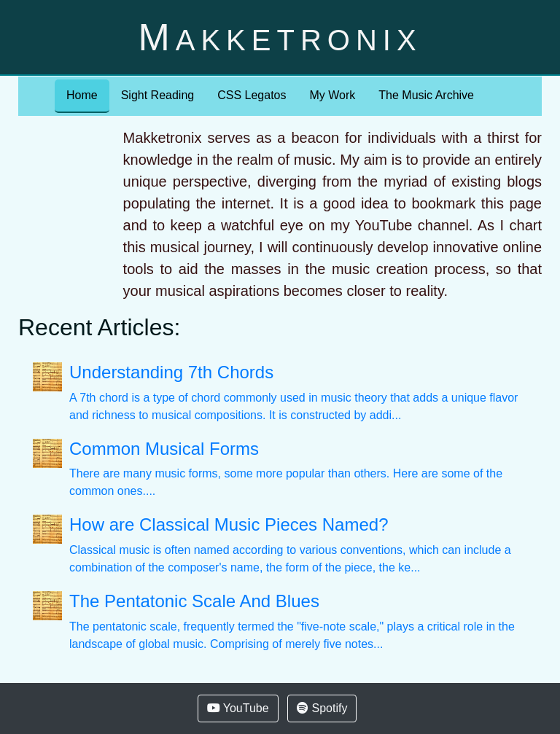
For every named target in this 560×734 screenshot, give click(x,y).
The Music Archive (426, 95)
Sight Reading (158, 95)
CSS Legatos (252, 95)
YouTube (238, 708)
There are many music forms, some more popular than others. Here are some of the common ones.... (298, 468)
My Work (332, 95)
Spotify (322, 708)
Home (82, 95)
